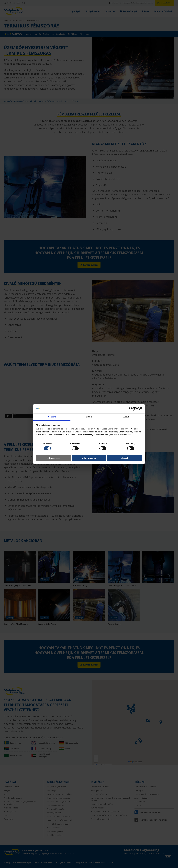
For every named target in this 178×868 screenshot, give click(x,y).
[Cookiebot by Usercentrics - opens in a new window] (131, 409)
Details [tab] (89, 417)
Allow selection (89, 458)
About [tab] (126, 417)
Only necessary (53, 458)
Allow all (125, 458)
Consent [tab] (52, 417)
